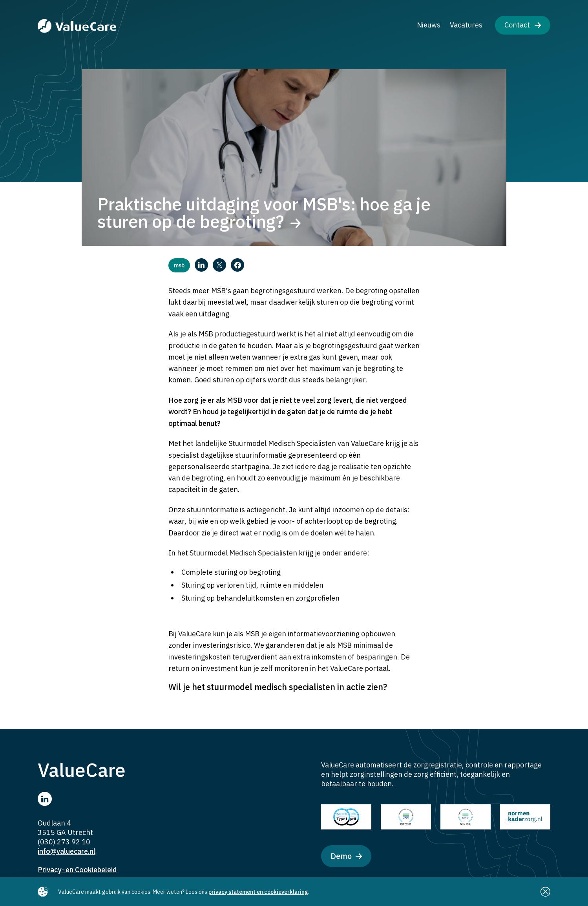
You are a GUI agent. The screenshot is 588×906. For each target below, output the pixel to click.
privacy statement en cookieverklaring (258, 892)
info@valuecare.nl (67, 851)
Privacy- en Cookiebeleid (77, 870)
